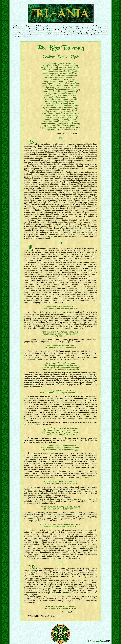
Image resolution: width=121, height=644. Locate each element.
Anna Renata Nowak (98, 641)
